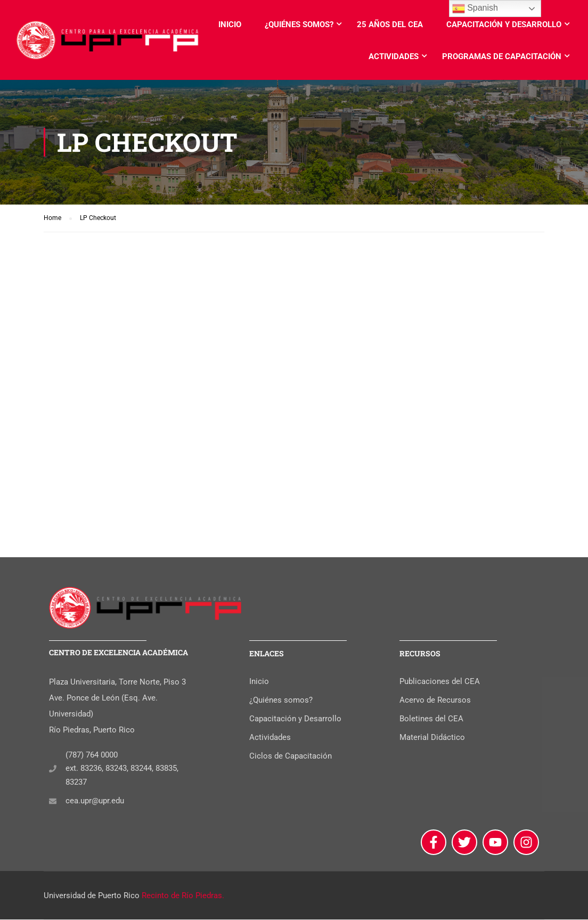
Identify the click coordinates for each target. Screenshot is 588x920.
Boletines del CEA (431, 719)
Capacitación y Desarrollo (504, 25)
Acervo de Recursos (435, 701)
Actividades (394, 56)
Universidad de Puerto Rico (92, 896)
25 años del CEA (390, 25)
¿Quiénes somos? (299, 25)
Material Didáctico (432, 738)
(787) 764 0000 (92, 755)
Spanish (475, 9)
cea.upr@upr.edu (95, 802)
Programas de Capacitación (502, 56)
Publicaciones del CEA (440, 682)
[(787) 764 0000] (53, 769)
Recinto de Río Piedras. (183, 896)
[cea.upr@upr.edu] (53, 802)
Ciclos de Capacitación (291, 756)
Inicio (230, 25)
